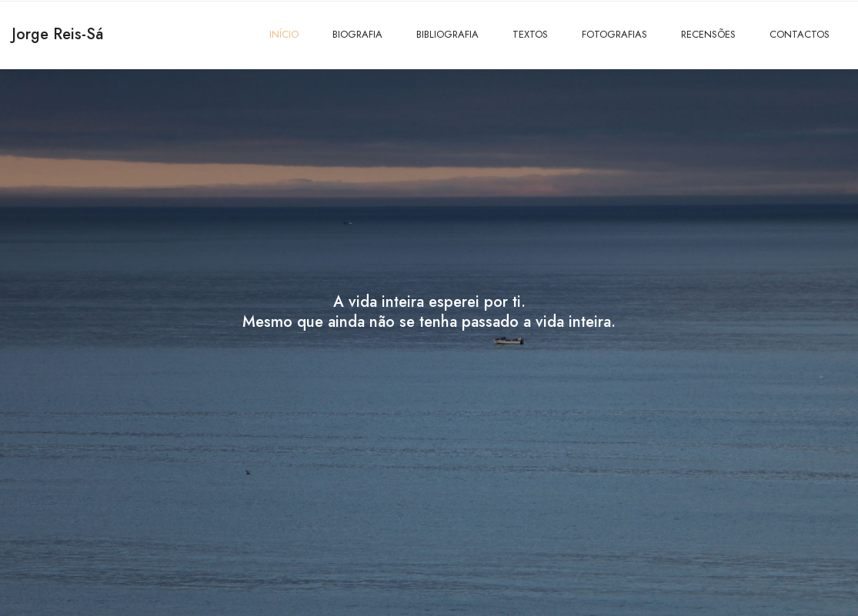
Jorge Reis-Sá (57, 34)
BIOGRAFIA (357, 34)
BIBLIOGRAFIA (447, 34)
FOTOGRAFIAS (614, 34)
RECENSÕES (708, 34)
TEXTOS (530, 34)
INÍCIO (284, 34)
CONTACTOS (800, 34)
